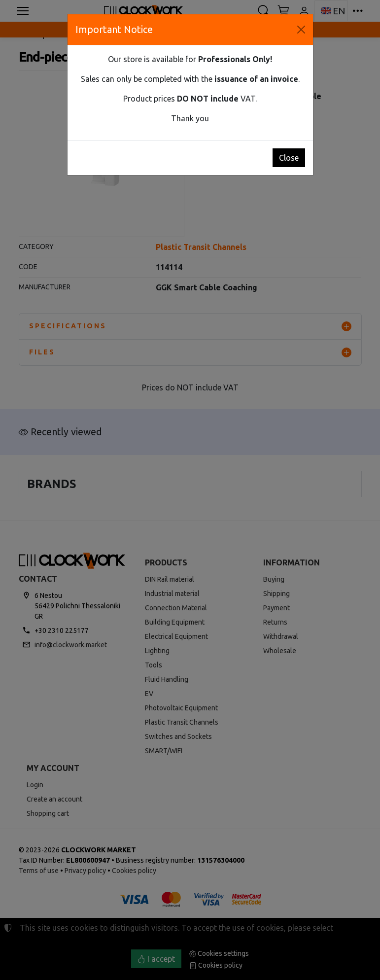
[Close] (301, 30)
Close (289, 158)
